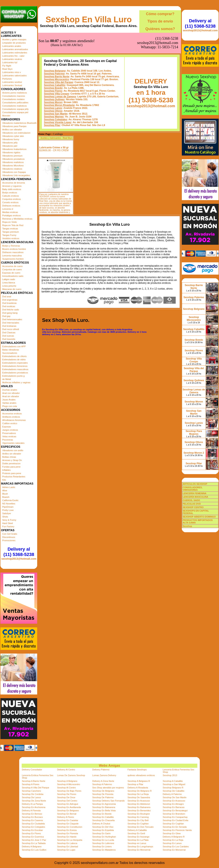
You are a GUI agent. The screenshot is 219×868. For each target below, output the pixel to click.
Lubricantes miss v (12, 72)
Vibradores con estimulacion (16, 133)
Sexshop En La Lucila (103, 840)
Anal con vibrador (11, 393)
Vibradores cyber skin (13, 136)
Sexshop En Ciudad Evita (176, 820)
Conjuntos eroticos (12, 199)
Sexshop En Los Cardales (176, 847)
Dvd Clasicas (9, 333)
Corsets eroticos (10, 202)
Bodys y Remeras (11, 246)
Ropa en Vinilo (9, 222)
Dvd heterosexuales (12, 319)
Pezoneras (8, 440)
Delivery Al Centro (66, 770)
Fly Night (7, 66)
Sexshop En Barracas (174, 807)
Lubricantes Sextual (12, 85)
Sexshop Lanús (53, 88)
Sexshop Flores (53, 70)
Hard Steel (8, 523)
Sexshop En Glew (172, 833)
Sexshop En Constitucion (70, 827)
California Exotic (10, 500)
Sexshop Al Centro (66, 788)
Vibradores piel (10, 146)
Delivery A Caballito (137, 830)
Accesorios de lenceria (14, 183)
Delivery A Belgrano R (174, 837)
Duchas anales (10, 390)
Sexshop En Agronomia (104, 804)
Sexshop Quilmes (54, 79)
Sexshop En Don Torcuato (141, 827)
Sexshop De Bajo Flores (69, 791)
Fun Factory (8, 526)
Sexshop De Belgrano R (140, 791)
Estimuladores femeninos (15, 366)
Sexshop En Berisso (32, 814)
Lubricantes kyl (10, 62)
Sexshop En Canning (138, 817)
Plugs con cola (10, 406)
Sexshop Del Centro (67, 801)
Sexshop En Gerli (136, 833)
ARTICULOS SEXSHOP (195, 484)
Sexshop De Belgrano (103, 791)
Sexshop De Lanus (31, 797)
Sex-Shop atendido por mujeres (108, 788)
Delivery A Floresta (31, 811)
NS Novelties (9, 504)
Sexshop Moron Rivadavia (59, 85)
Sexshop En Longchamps (140, 847)
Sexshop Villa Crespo (56, 73)
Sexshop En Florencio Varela (177, 830)
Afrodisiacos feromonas (14, 420)
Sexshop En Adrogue (68, 804)
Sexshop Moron (53, 82)
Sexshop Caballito (55, 65)
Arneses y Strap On (12, 460)
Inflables (6, 470)
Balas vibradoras (11, 350)
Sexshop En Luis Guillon (34, 850)
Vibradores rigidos (11, 152)
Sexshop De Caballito (174, 791)
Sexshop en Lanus (137, 843)
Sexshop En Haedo (67, 837)
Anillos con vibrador (12, 130)
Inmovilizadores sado (13, 276)
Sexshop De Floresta (103, 794)
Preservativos (9, 433)
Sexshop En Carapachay (175, 817)
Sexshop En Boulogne (139, 814)
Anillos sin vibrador (12, 454)
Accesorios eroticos (12, 414)
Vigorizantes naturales (13, 443)
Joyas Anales (9, 400)
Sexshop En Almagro (173, 804)
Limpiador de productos (14, 43)
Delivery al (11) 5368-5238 (19, 552)
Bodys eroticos (10, 193)
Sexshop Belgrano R (173, 788)
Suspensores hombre (13, 259)
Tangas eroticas (10, 229)
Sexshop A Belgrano (67, 781)
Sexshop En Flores (31, 833)
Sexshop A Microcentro (69, 784)
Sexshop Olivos (53, 90)
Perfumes (7, 79)
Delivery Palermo (101, 770)
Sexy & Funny (9, 520)
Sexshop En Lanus (172, 843)
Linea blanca (9, 283)
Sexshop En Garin (101, 833)
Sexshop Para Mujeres (194, 433)
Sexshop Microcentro (56, 59)
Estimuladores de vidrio (14, 360)
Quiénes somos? (160, 29)
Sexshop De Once (66, 797)
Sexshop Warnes (54, 96)
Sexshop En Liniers (102, 847)
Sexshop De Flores (67, 794)
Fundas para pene (11, 467)
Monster (6, 116)
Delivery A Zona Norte (103, 781)
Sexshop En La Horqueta (70, 840)
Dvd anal (7, 296)
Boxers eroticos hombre (14, 249)
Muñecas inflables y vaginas (16, 382)
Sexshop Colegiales (55, 99)
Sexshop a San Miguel (174, 784)
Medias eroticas (10, 212)
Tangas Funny (9, 235)
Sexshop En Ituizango (138, 837)
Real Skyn (7, 69)
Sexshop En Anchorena (34, 807)
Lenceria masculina (12, 256)
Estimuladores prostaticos (15, 373)
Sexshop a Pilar (135, 784)
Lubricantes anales (12, 46)
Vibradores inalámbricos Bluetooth (19, 123)
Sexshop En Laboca (67, 843)
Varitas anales (9, 403)
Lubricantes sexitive (12, 82)
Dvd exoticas (9, 306)
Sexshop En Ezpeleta (103, 830)
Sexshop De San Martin (175, 797)
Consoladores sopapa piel (15, 112)
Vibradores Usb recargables (16, 175)
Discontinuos (9, 537)
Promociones (9, 540)
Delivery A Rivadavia (138, 788)
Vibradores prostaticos (13, 159)
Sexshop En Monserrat (139, 850)
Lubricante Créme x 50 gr (54, 127)
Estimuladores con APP (14, 346)
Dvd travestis (9, 339)
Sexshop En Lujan (66, 850)
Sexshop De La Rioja (138, 794)
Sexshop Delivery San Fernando (108, 801)
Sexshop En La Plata (138, 840)
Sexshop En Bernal (67, 814)
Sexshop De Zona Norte (34, 801)
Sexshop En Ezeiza (67, 830)
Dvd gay (6, 316)
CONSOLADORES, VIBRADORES (193, 489)
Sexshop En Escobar (32, 830)
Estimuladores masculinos (15, 369)
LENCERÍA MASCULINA (195, 497)
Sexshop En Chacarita (103, 820)
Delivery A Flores (65, 817)
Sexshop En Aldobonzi (139, 804)
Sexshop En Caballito (103, 817)
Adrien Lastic (9, 487)
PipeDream (8, 507)
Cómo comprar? (160, 14)
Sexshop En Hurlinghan (104, 837)
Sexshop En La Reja (173, 840)
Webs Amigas (109, 766)
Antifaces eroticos (11, 417)
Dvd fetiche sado (11, 310)
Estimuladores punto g (13, 376)
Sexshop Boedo (53, 68)
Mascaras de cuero (12, 289)
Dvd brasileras (9, 303)
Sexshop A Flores (31, 784)
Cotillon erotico (10, 423)
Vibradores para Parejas (14, 126)
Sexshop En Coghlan (138, 824)
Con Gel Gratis (10, 534)
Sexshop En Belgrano (68, 811)
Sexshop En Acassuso (139, 801)
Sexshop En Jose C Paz (34, 840)
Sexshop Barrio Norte (56, 56)
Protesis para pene (12, 473)
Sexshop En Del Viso (103, 827)
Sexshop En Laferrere (103, 843)
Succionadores (10, 353)
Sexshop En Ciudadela (33, 824)
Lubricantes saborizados (14, 76)
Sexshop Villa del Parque (59, 62)
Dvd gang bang (10, 313)
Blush (5, 494)
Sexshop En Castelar (68, 820)
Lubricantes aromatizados (15, 49)
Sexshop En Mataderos (104, 850)
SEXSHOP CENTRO (193, 507)
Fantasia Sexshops (137, 770)
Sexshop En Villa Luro (89, 19)
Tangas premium (11, 232)
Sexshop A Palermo (102, 784)
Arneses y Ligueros (12, 186)
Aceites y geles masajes (14, 39)
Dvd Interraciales (11, 323)
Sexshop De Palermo (103, 797)
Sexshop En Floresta (67, 833)
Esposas (7, 427)
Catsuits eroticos (11, 196)
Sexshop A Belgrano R (139, 781)
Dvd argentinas (10, 300)
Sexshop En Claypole (68, 824)
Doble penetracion (11, 463)
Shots (5, 517)
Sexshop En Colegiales (34, 827)
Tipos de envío (160, 21)
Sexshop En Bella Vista (104, 811)
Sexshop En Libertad (67, 847)
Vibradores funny (11, 139)
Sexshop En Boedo (102, 814)
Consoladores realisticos (15, 106)
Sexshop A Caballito (173, 781)
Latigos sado (9, 279)
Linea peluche (9, 286)
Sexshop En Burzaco (32, 817)
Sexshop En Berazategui (175, 811)
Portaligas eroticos (12, 215)
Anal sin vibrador (11, 396)
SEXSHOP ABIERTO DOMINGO (199, 517)
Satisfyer (7, 513)
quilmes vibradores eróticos (141, 775)
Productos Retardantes (14, 477)
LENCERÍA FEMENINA (194, 493)
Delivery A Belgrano (32, 847)
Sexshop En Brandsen (174, 814)
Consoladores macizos (14, 96)
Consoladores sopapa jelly (15, 109)
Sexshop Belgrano (55, 50)
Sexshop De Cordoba (33, 794)
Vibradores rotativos (12, 169)
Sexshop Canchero (31, 791)
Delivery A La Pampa (32, 804)
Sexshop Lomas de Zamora (60, 76)
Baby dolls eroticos (12, 189)
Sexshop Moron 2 (194, 453)
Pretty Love (8, 510)
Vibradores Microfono (13, 166)
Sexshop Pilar (52, 105)
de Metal (7, 379)
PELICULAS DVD (192, 504)
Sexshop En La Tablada (34, 843)
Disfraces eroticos (11, 206)
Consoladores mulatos (13, 99)
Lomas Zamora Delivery (104, 775)
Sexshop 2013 (170, 775)
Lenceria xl (8, 209)
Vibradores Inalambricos (14, 149)
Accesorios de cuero (12, 266)
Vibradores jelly (10, 143)
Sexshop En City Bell (138, 820)
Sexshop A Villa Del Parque (36, 788)
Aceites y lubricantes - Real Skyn (56, 118)
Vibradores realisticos (13, 162)
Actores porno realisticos (15, 93)
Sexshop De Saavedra (139, 797)
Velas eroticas (9, 436)
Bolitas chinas (9, 457)
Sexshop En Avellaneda (69, 807)
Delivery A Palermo (172, 794)
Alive (5, 490)
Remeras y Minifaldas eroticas (17, 219)
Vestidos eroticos (11, 238)
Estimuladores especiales (15, 363)
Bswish (6, 497)
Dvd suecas (8, 336)
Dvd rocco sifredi (11, 329)
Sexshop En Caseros (32, 820)
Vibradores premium (12, 156)
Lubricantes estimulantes (15, 53)
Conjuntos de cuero (12, 269)
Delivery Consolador (32, 770)
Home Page (44, 114)
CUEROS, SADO (191, 500)
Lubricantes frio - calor (13, 56)
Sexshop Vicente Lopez (58, 102)
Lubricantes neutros (12, 59)
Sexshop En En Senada (175, 827)
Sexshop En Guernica (33, 837)
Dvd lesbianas (9, 326)
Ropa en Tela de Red (13, 225)
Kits (4, 480)
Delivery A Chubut (101, 824)
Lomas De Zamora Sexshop (71, 775)
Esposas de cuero (11, 273)
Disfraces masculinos (13, 252)
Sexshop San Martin (56, 93)
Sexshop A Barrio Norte (34, 781)
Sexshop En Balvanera (104, 807)
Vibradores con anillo (13, 450)
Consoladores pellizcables (15, 103)
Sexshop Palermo (54, 53)
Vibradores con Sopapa (14, 172)
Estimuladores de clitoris (14, 356)
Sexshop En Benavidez (139, 811)
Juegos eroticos (10, 430)
